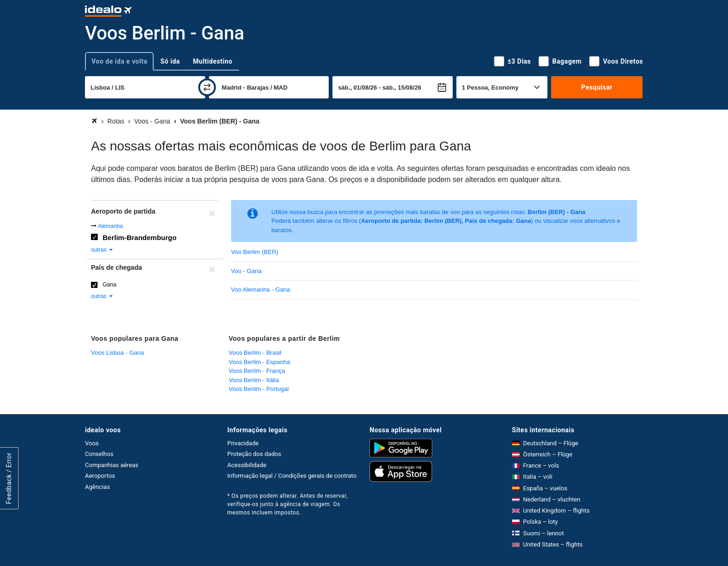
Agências (97, 487)
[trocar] (207, 87)
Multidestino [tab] (213, 61)
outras (102, 250)
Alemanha (110, 226)
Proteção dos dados (254, 454)
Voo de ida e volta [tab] (119, 61)
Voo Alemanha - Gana (261, 290)
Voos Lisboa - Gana (117, 353)
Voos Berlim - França (257, 371)
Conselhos (99, 454)
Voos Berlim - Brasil (255, 353)
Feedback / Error (9, 478)
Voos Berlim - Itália (254, 380)
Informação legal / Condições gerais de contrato (292, 476)
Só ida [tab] (170, 61)
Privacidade (243, 443)
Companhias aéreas (112, 465)
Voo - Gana (247, 271)
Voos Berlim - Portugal (259, 389)
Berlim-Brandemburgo (140, 237)
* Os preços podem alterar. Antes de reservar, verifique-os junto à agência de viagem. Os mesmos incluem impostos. (288, 504)
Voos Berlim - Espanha (260, 362)
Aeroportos (100, 476)
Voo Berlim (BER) (255, 252)
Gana (109, 285)
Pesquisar (597, 87)
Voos (92, 443)
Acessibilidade (247, 465)
